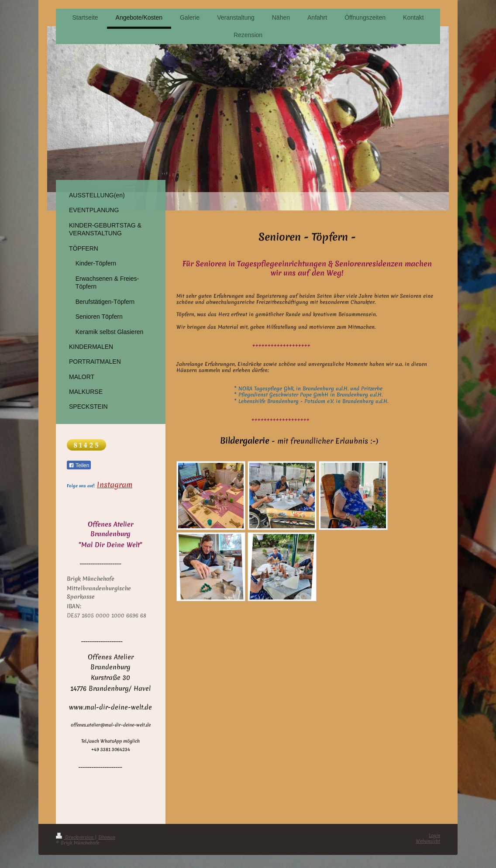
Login (434, 835)
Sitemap (107, 837)
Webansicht (428, 841)
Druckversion (75, 837)
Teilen (79, 465)
